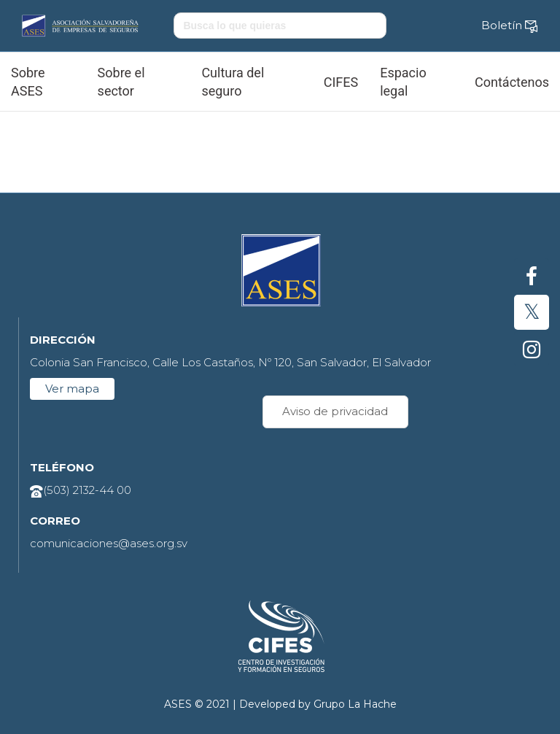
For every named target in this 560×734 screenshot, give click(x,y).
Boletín (510, 26)
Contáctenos (512, 82)
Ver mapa (72, 389)
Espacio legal (403, 82)
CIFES (341, 82)
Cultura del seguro (233, 82)
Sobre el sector (121, 82)
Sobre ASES (28, 82)
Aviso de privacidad (335, 411)
